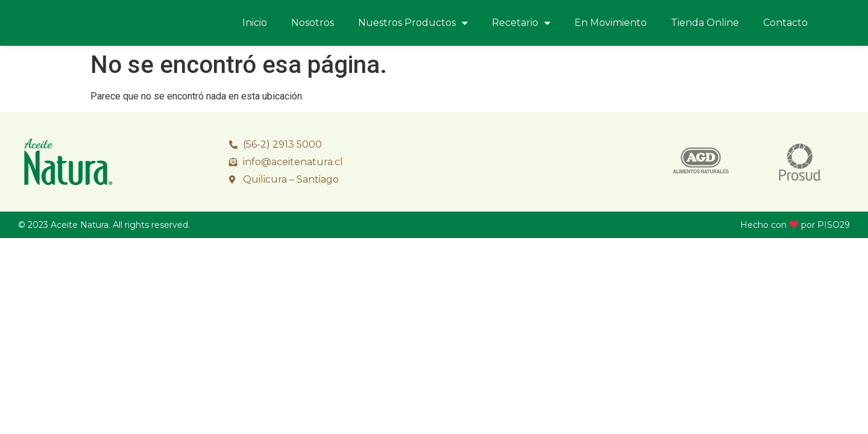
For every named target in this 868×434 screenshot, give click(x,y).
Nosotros (313, 23)
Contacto (785, 23)
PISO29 (834, 225)
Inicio (255, 23)
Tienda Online (705, 23)
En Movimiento (611, 23)
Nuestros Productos (413, 23)
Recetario (521, 23)
